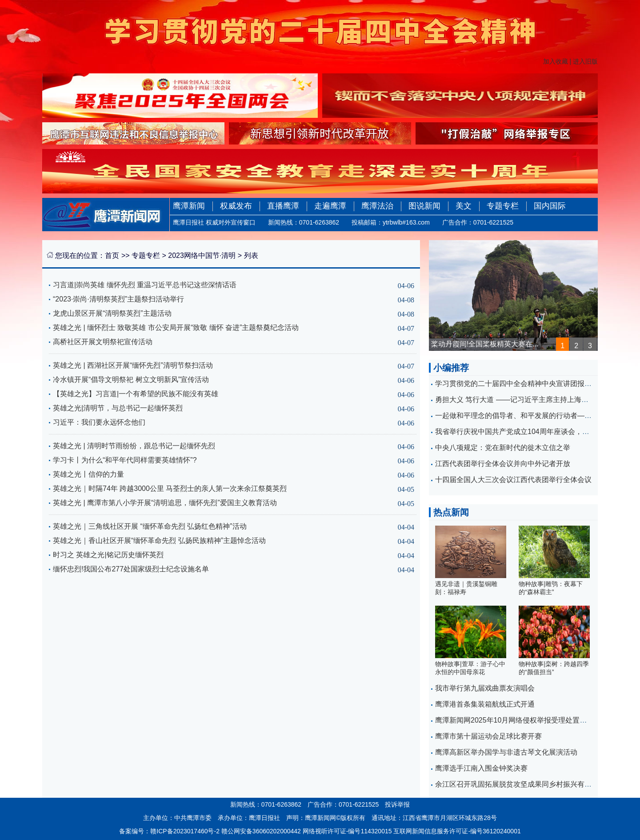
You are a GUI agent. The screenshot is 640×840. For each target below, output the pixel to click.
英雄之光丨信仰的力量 (88, 474)
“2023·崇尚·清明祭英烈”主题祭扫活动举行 (118, 299)
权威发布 (236, 206)
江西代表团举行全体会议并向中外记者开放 (503, 464)
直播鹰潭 (283, 206)
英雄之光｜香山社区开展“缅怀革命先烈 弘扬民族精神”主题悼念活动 (159, 541)
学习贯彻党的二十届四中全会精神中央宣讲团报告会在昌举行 (531, 384)
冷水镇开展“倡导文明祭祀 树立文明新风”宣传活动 (131, 380)
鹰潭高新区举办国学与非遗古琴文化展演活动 (506, 752)
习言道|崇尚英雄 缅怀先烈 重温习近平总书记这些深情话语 (145, 285)
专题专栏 (503, 206)
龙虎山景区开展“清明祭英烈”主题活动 (112, 313)
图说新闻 (424, 206)
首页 (112, 255)
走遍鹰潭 (330, 206)
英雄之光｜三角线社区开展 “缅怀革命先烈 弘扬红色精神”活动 (150, 526)
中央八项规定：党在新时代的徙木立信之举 (503, 448)
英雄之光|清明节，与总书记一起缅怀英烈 (118, 408)
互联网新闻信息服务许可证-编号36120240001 (457, 831)
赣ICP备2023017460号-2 (185, 831)
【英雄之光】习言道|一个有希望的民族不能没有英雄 (136, 394)
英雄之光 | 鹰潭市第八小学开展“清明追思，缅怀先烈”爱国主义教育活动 (165, 503)
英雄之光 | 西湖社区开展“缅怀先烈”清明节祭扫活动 (133, 365)
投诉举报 (397, 804)
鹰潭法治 (377, 206)
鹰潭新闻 (189, 206)
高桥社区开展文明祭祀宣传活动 (103, 342)
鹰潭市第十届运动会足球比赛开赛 (488, 736)
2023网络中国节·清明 (202, 255)
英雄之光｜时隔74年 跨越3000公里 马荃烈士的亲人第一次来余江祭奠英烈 (170, 488)
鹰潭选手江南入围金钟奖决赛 (481, 768)
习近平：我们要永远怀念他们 (99, 422)
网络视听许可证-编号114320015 (347, 831)
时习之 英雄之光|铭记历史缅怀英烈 (108, 555)
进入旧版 (585, 61)
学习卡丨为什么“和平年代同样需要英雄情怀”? (125, 460)
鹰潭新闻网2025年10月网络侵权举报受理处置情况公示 (522, 720)
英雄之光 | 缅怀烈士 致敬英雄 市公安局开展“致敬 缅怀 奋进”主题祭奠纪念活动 (176, 328)
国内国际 (550, 206)
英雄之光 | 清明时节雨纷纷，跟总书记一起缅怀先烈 (134, 446)
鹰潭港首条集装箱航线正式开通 (485, 704)
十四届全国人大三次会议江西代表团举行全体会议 (513, 480)
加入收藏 (556, 61)
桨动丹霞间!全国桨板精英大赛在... (485, 344)
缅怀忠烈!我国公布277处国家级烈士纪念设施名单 (131, 569)
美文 (464, 206)
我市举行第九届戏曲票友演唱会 (485, 688)
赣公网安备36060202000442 (261, 831)
